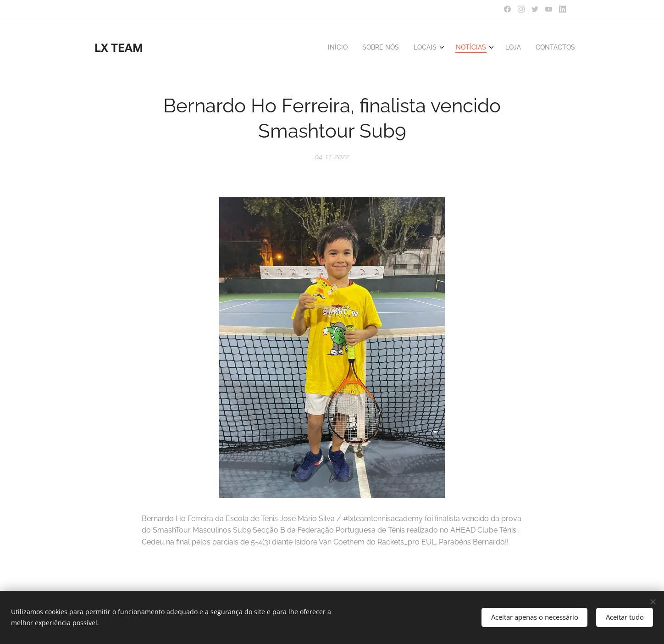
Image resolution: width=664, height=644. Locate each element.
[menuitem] (495, 48)
